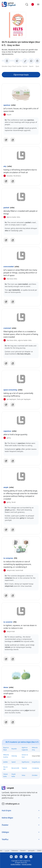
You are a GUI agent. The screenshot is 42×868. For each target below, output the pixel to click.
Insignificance (36, 762)
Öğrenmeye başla (21, 75)
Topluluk (24, 768)
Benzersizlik (15, 768)
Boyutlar (14, 749)
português (31, 851)
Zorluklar (35, 775)
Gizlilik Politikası (16, 864)
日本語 (39, 851)
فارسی (7, 851)
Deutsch (23, 851)
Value (23, 775)
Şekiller (6, 762)
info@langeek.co (12, 804)
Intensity (14, 756)
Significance (25, 762)
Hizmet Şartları (27, 864)
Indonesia (15, 851)
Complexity (35, 768)
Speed (13, 762)
